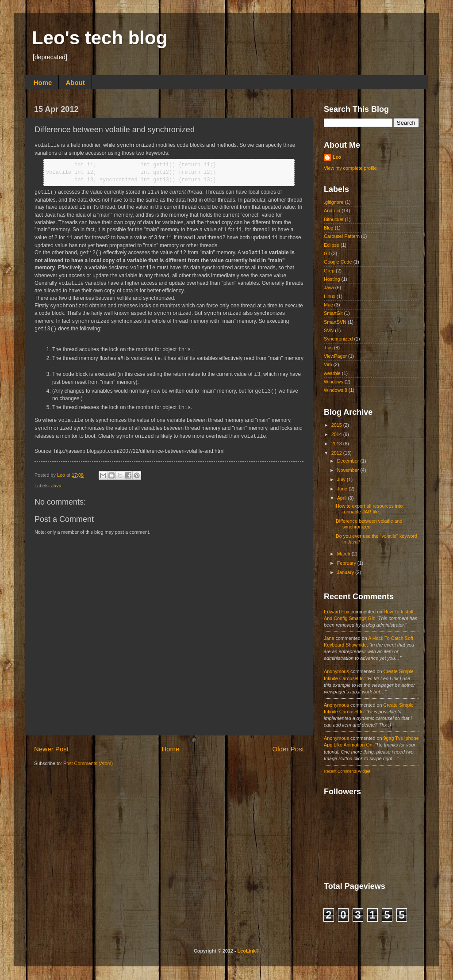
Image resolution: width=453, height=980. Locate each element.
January (346, 572)
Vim (328, 364)
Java (56, 486)
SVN (329, 330)
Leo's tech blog (100, 38)
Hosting (332, 279)
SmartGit (333, 313)
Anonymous (336, 671)
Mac (328, 305)
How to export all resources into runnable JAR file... (369, 509)
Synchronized (338, 339)
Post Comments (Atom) (88, 763)
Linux (330, 296)
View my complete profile (350, 168)
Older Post (288, 749)
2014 (337, 434)
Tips (328, 348)
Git (327, 253)
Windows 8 (336, 390)
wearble (332, 373)
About (75, 82)
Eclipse (332, 245)
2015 (337, 425)
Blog (329, 228)
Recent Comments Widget (347, 771)
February (347, 563)
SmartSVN (335, 322)
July (342, 479)
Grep (329, 271)
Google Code (338, 262)
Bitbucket (334, 219)
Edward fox (337, 612)
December (349, 461)
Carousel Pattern (342, 236)
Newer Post (51, 749)
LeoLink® (248, 951)
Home (43, 82)
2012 (337, 453)
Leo (62, 475)
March (344, 554)
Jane (329, 638)
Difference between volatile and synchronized (369, 524)
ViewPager (335, 356)
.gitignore (334, 202)
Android (332, 211)
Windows (334, 382)
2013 (337, 444)
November (349, 470)
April (343, 498)
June (343, 489)
